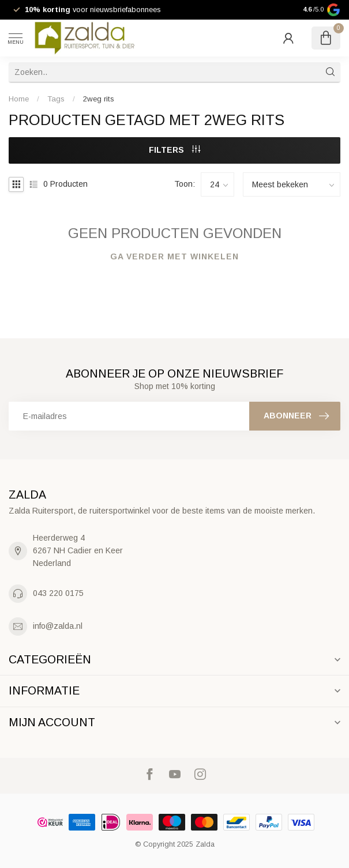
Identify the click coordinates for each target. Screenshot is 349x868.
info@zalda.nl (58, 626)
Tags (56, 99)
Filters (174, 150)
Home (19, 99)
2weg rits (99, 99)
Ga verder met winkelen (174, 256)
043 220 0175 (58, 593)
